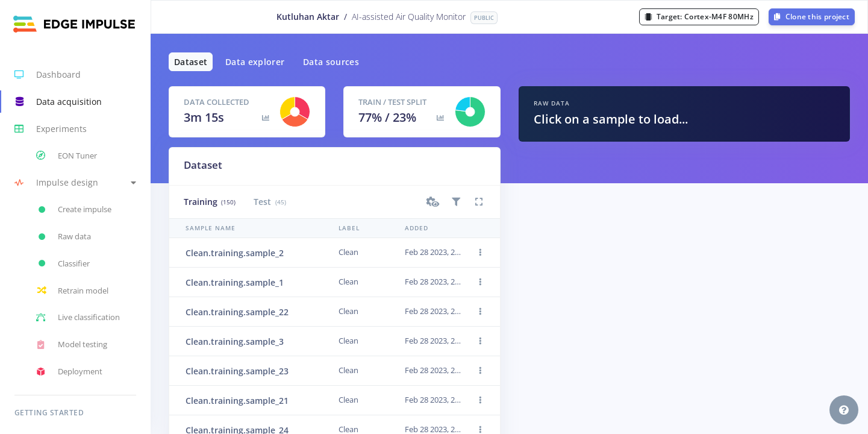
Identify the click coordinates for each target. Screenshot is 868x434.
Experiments (51, 129)
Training (210, 202)
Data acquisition (58, 102)
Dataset (191, 62)
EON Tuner (67, 156)
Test (270, 202)
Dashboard (48, 75)
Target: (699, 17)
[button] (75, 183)
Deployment (69, 372)
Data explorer (255, 62)
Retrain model (72, 291)
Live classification (78, 318)
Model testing (72, 345)
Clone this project (812, 17)
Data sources (331, 62)
